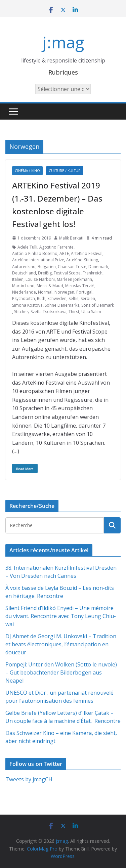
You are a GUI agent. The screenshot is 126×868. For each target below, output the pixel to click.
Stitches (21, 312)
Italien (18, 279)
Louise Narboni (40, 279)
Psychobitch (24, 298)
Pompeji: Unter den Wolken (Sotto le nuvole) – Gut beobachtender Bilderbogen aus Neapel (61, 672)
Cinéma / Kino (27, 171)
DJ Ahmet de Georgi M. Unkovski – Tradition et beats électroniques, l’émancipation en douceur (61, 644)
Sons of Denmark (98, 305)
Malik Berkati (71, 238)
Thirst (74, 312)
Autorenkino (24, 267)
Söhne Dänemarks (62, 305)
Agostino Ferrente (56, 247)
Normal (45, 292)
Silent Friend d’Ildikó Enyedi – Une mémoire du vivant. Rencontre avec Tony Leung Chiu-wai (61, 616)
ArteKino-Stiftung (82, 260)
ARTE (64, 253)
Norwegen (64, 292)
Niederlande (24, 292)
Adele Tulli (27, 247)
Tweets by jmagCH (29, 779)
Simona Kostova (27, 305)
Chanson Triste (72, 267)
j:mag (63, 42)
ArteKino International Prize (38, 260)
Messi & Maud (50, 286)
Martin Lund (23, 286)
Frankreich (93, 273)
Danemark (98, 267)
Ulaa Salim (91, 312)
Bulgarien (47, 267)
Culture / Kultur (65, 171)
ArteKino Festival (87, 253)
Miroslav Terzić (79, 286)
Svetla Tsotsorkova (49, 312)
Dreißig (45, 273)
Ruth (41, 298)
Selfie (74, 298)
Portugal (84, 292)
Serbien (88, 298)
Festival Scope (67, 273)
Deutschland (24, 273)
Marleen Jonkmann (74, 279)
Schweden (57, 298)
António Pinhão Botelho (35, 253)
